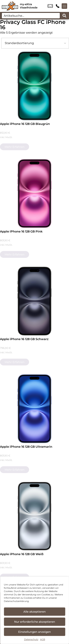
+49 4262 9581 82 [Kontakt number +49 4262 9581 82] (58, 6)
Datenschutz (31, 639)
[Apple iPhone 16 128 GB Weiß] (34, 516)
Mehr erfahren (15, 147)
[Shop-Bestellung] (35, 43)
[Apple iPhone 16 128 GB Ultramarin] (34, 409)
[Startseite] (10, 6)
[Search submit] (64, 16)
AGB (43, 639)
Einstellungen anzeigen (34, 632)
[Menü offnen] (64, 6)
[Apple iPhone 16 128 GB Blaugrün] (34, 86)
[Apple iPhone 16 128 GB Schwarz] (34, 301)
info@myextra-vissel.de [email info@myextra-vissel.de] (50, 6)
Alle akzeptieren (34, 612)
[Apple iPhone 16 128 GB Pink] (34, 193)
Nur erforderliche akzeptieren (35, 622)
